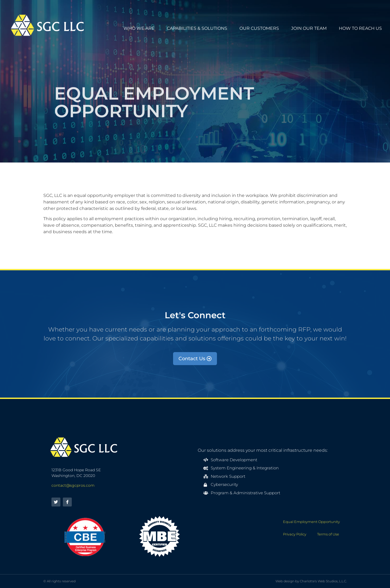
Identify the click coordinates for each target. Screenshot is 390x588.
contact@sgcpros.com (73, 485)
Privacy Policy (295, 534)
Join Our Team (309, 28)
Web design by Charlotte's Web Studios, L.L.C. (311, 581)
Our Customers (259, 28)
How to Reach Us (360, 28)
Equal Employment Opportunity (311, 522)
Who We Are (139, 28)
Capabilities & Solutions (197, 28)
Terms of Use (328, 534)
